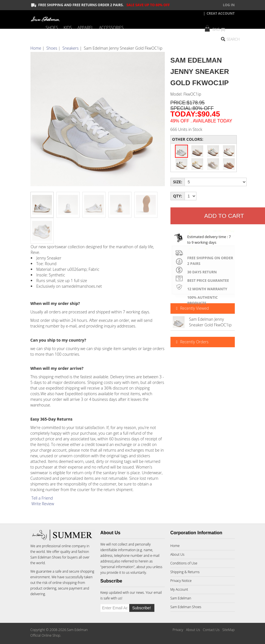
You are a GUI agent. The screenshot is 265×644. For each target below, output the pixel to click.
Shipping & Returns (185, 572)
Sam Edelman (181, 598)
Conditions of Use (184, 563)
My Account (179, 589)
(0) (223, 29)
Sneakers (70, 48)
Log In (229, 5)
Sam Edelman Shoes (46, 557)
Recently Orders (192, 342)
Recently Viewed (192, 308)
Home (36, 48)
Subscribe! (142, 608)
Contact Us (211, 630)
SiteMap (229, 630)
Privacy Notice (181, 581)
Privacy (178, 630)
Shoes (52, 48)
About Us (178, 554)
